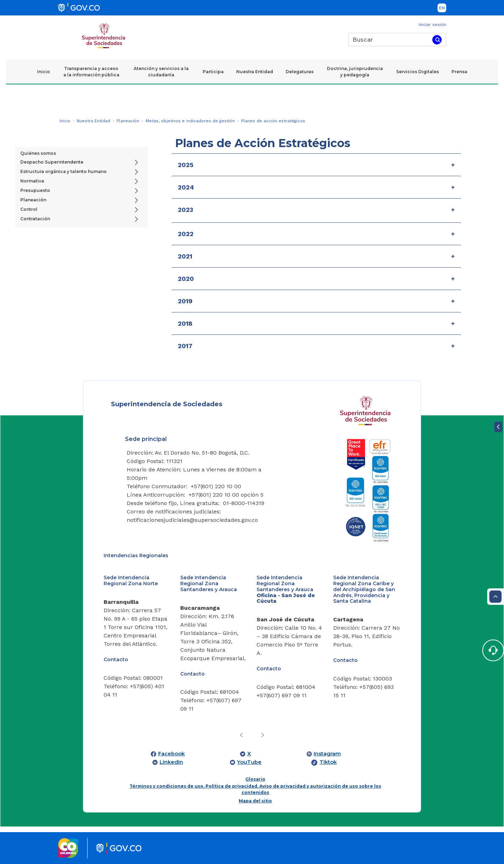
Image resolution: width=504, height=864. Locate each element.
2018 (185, 323)
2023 (185, 210)
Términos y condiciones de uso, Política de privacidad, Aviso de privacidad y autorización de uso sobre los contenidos (255, 789)
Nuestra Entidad (255, 72)
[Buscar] (389, 40)
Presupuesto (35, 190)
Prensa (459, 72)
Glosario (255, 779)
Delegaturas (300, 72)
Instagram (327, 754)
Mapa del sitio (255, 801)
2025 (186, 165)
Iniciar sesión (432, 25)
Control (29, 209)
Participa (213, 72)
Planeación (33, 200)
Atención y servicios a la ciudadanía (161, 72)
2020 (186, 279)
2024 (186, 187)
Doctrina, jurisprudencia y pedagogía (355, 72)
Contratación (35, 219)
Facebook (171, 754)
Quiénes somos (38, 153)
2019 (185, 301)
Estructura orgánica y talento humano (64, 171)
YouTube (249, 762)
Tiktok (328, 762)
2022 (186, 234)
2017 (185, 346)
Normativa (32, 181)
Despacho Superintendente (52, 162)
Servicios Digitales (418, 72)
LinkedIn (171, 762)
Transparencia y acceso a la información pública (91, 72)
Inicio (44, 72)
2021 (185, 256)
